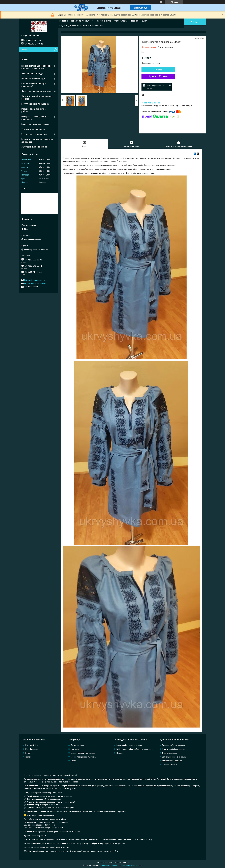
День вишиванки (169, 753)
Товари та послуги (80, 21)
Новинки (135, 21)
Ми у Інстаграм (32, 749)
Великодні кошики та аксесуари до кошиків (37, 141)
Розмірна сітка (104, 21)
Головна (64, 21)
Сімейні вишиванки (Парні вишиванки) (34, 85)
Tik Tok (28, 757)
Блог (144, 21)
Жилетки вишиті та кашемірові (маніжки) (37, 98)
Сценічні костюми (170, 765)
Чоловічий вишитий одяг (34, 78)
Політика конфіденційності (132, 865)
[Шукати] (55, 50)
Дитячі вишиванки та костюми (36, 91)
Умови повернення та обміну (84, 757)
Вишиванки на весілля (172, 761)
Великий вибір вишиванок (173, 745)
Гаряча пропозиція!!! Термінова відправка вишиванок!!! (36, 67)
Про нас (120, 753)
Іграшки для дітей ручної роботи (34, 110)
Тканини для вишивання (33, 129)
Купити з (157, 76)
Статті (73, 761)
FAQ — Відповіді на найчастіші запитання (81, 26)
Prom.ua (126, 863)
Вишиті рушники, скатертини (35, 124)
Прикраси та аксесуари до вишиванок (34, 118)
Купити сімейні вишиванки (173, 749)
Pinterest (29, 753)
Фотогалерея (121, 21)
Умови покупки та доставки (83, 753)
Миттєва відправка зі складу (129, 745)
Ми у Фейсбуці (32, 745)
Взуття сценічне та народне (35, 104)
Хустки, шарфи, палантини (34, 134)
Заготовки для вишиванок (34, 147)
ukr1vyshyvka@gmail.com (35, 283)
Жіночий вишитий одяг (33, 74)
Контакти (75, 749)
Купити (157, 70)
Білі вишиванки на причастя (174, 757)
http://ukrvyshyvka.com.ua (36, 280)
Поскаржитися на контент (109, 865)
